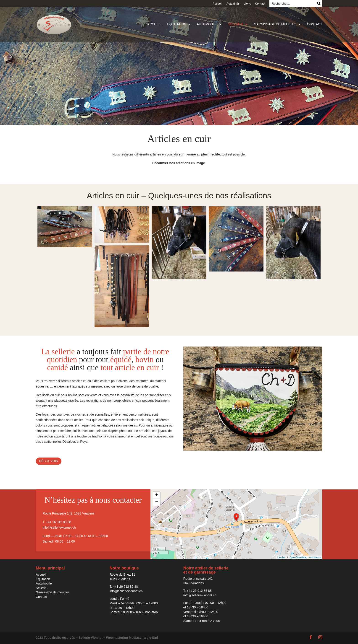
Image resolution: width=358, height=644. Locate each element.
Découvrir (49, 461)
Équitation (43, 579)
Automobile (207, 25)
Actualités (233, 4)
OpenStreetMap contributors (305, 557)
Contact (260, 4)
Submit (319, 3)
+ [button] (157, 495)
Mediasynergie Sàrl (144, 638)
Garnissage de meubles (275, 25)
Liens (247, 4)
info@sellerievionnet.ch (59, 528)
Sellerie (236, 25)
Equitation (177, 25)
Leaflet (281, 557)
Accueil (217, 4)
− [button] (157, 502)
